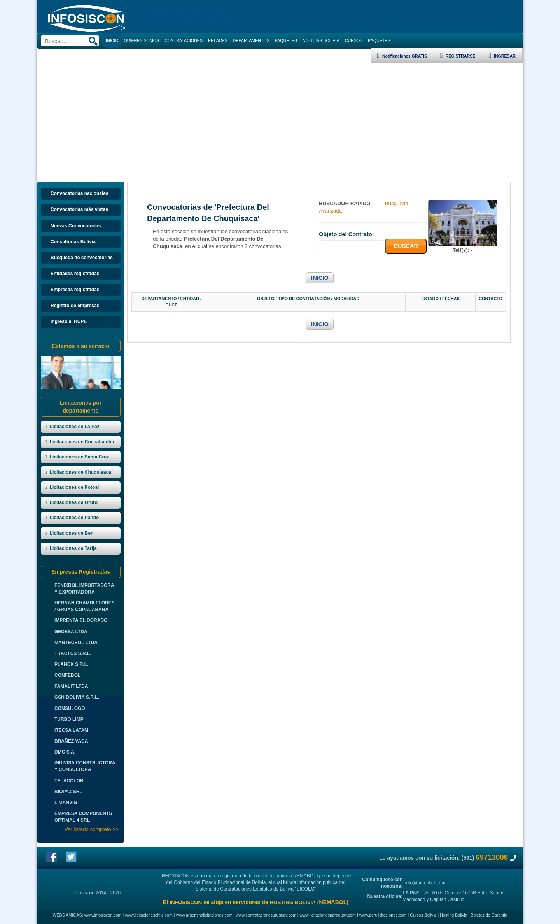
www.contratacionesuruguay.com (266, 915)
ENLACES (218, 40)
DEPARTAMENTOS (251, 40)
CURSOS (354, 40)
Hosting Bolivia (453, 915)
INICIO (320, 278)
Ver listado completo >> (92, 829)
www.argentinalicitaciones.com (204, 915)
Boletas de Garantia (489, 915)
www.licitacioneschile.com (149, 915)
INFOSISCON (186, 902)
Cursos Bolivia (423, 915)
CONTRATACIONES (184, 40)
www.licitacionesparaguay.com (328, 915)
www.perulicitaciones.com (383, 915)
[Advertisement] (280, 122)
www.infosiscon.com (103, 915)
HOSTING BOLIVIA (292, 902)
